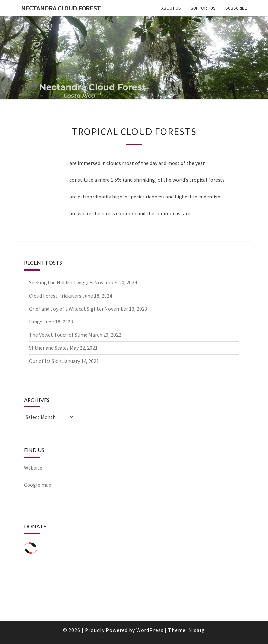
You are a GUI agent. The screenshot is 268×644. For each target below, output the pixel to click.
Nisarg (197, 630)
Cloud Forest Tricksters (55, 296)
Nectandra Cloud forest (61, 8)
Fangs (36, 322)
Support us (203, 8)
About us (171, 8)
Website (33, 468)
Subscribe (236, 8)
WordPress (150, 630)
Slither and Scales (49, 348)
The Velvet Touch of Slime (58, 335)
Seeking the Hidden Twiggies (61, 282)
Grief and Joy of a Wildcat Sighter (66, 309)
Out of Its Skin (45, 361)
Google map (38, 485)
